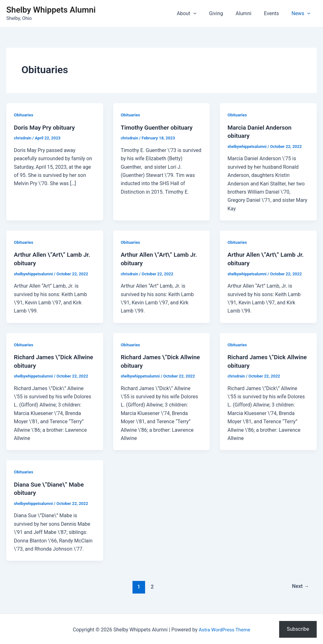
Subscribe (298, 629)
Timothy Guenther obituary (159, 127)
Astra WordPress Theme (224, 628)
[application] (205, 14)
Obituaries (24, 115)
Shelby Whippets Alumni (51, 10)
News (302, 14)
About (198, 14)
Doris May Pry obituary (46, 127)
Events (275, 13)
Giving (225, 13)
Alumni (250, 13)
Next (300, 585)
